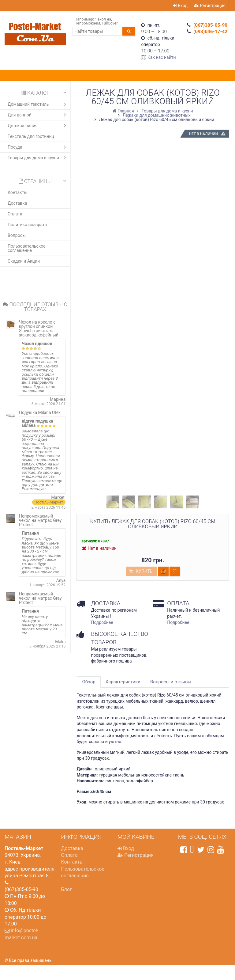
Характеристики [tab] (123, 682)
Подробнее (102, 622)
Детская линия (38, 126)
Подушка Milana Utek (40, 412)
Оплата (15, 214)
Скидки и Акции (24, 261)
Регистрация (210, 6)
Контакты (17, 192)
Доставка (17, 203)
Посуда (38, 147)
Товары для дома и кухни (38, 158)
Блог (67, 889)
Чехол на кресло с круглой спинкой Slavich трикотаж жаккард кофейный (39, 329)
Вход (180, 6)
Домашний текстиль (38, 104)
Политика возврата (27, 225)
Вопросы (17, 235)
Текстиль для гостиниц (31, 136)
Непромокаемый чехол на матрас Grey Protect (40, 520)
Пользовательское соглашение (27, 248)
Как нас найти (162, 57)
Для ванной (38, 115)
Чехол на (103, 19)
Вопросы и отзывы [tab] (171, 682)
